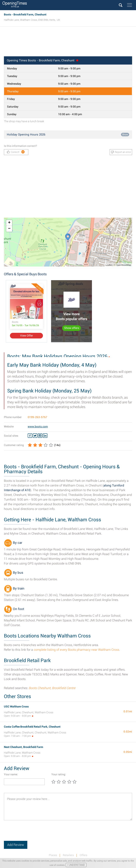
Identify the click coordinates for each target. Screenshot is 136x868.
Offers (83, 855)
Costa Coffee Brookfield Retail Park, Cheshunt (32, 727)
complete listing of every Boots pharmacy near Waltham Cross (76, 650)
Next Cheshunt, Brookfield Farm (24, 747)
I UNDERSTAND (76, 865)
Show (125, 135)
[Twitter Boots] (35, 436)
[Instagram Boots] (40, 436)
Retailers (68, 855)
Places (53, 855)
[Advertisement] (68, 43)
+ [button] (9, 223)
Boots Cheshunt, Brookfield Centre (52, 688)
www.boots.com (38, 426)
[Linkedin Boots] (45, 436)
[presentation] (34, 833)
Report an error (121, 152)
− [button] (9, 229)
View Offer (27, 336)
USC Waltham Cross (16, 706)
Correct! (16, 152)
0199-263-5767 (37, 417)
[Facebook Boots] (30, 436)
